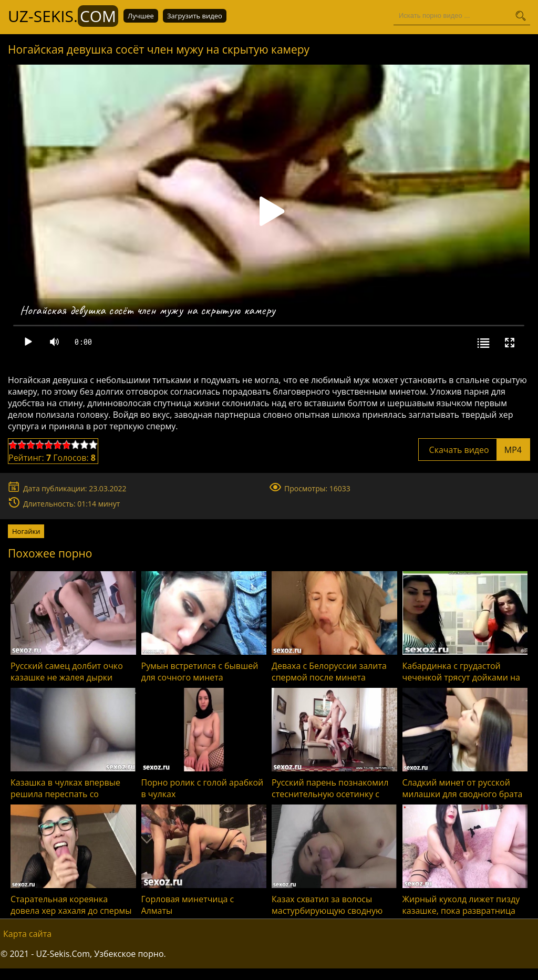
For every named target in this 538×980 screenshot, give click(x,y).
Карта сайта (27, 934)
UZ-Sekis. (63, 16)
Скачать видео (474, 450)
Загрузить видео (195, 16)
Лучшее (141, 16)
